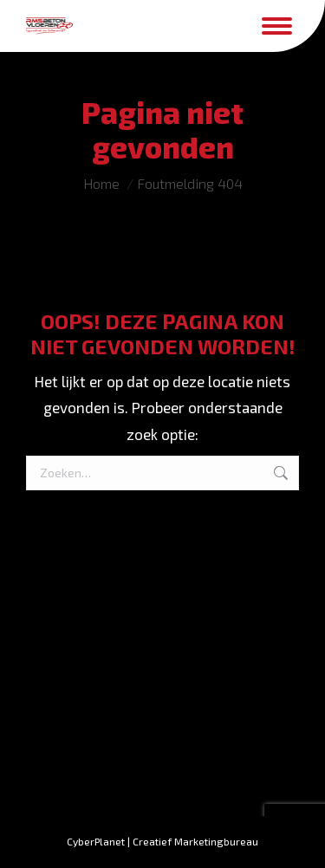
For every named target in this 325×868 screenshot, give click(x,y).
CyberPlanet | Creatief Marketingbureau (162, 841)
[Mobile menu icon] (277, 26)
